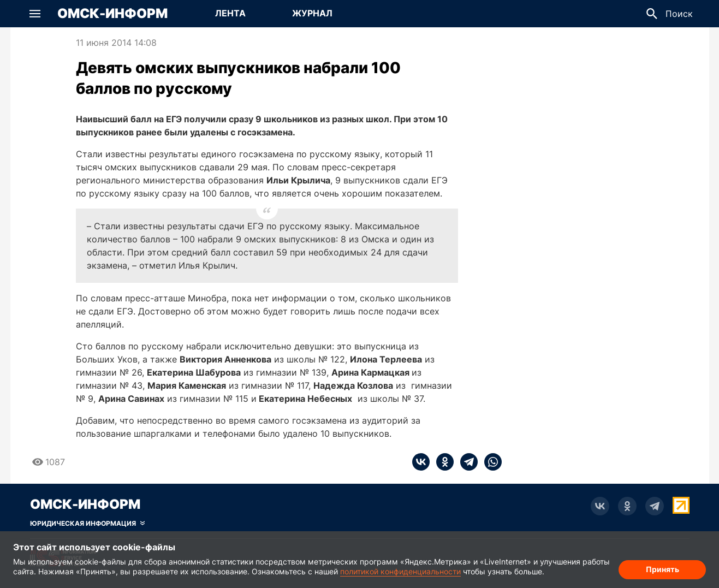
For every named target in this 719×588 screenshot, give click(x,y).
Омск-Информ (112, 14)
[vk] (421, 462)
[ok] (442, 462)
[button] (35, 14)
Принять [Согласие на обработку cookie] (662, 569)
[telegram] (466, 462)
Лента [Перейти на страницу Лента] (230, 13)
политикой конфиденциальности (400, 571)
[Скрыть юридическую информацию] (87, 524)
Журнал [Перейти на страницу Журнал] (312, 13)
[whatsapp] (490, 462)
